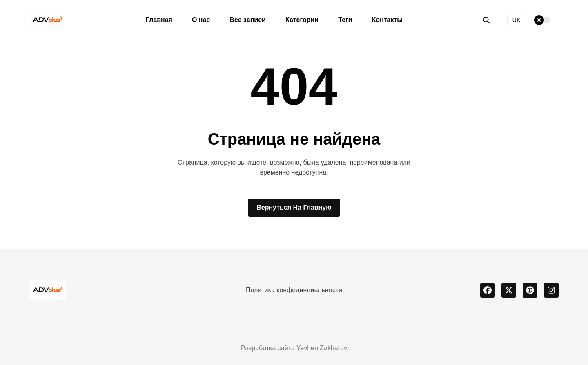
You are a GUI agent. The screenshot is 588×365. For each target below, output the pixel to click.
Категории (302, 20)
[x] (509, 290)
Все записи (248, 20)
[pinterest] (530, 290)
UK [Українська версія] (517, 20)
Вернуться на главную (294, 207)
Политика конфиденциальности (294, 290)
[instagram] (551, 290)
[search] (491, 20)
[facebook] (488, 290)
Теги (345, 20)
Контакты (387, 20)
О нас (201, 20)
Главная (159, 20)
